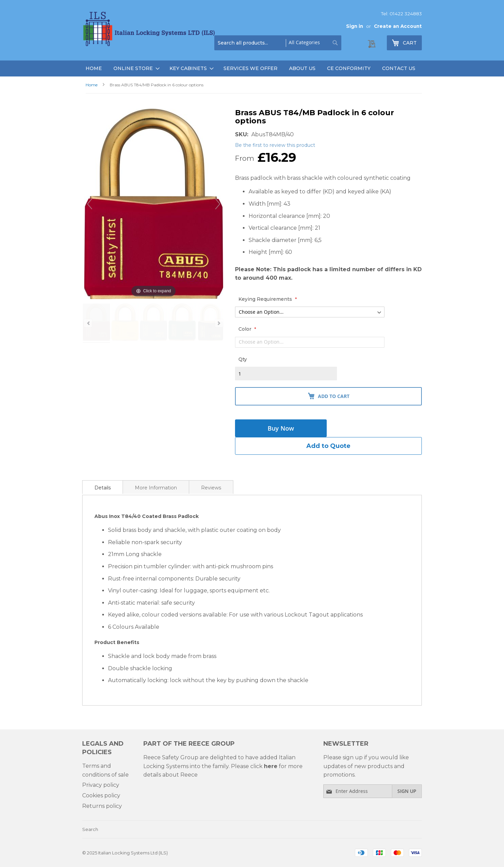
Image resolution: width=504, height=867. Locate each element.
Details (103, 488)
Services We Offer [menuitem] (250, 68)
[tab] (103, 487)
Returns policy (102, 806)
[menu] (252, 68)
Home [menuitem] (94, 68)
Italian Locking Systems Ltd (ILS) (133, 853)
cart (412, 44)
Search (90, 829)
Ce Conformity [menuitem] (349, 68)
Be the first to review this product (275, 145)
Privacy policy (101, 785)
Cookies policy (101, 795)
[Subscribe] (407, 791)
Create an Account (398, 26)
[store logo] (150, 30)
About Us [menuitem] (302, 68)
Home (92, 85)
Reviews (211, 488)
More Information (156, 488)
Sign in (355, 26)
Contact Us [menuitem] (399, 68)
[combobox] (278, 43)
